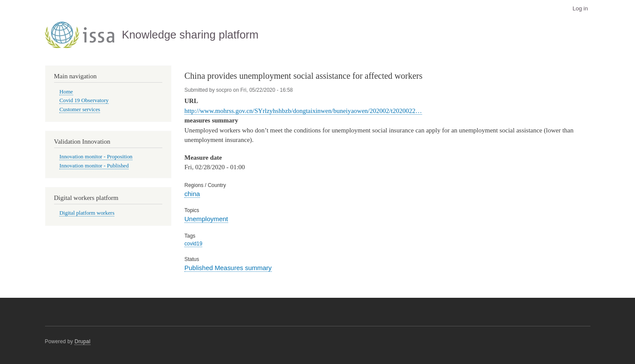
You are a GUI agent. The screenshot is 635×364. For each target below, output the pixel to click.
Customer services (80, 110)
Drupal (82, 341)
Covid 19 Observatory (84, 100)
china (192, 194)
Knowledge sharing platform (190, 35)
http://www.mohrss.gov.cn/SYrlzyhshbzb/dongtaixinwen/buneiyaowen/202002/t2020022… (303, 111)
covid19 (193, 244)
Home (66, 92)
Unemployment (206, 219)
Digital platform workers (87, 213)
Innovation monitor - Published (94, 166)
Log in (580, 8)
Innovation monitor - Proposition (96, 157)
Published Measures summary (228, 268)
